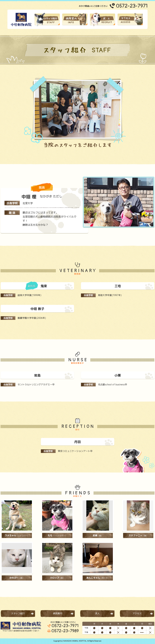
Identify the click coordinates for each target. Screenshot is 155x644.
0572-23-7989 (63, 631)
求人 (97, 613)
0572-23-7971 (132, 6)
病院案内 (58, 613)
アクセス (137, 613)
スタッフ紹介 (18, 613)
